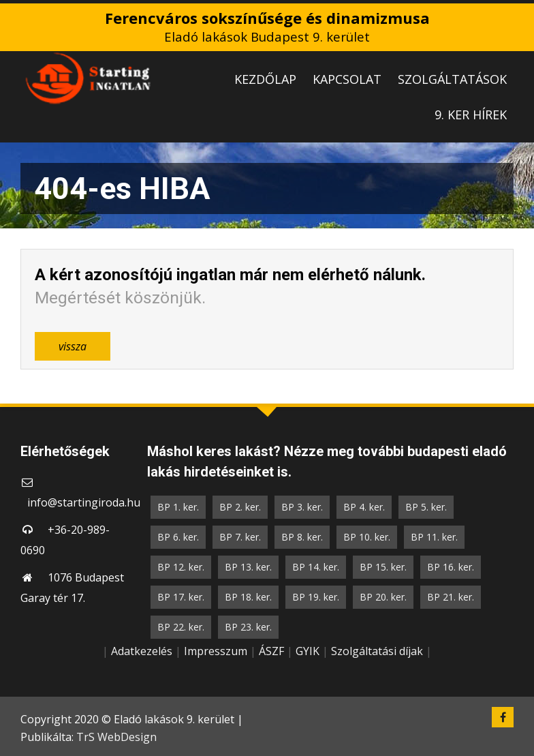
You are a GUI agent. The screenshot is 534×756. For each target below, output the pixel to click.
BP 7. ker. (240, 537)
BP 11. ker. (434, 537)
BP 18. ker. (248, 597)
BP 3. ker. (302, 507)
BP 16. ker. (451, 567)
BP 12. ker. (181, 567)
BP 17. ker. (181, 597)
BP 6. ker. (178, 537)
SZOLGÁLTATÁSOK (452, 79)
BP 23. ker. (248, 627)
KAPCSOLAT (347, 79)
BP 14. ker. (316, 567)
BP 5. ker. (426, 507)
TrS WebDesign (116, 737)
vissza (73, 346)
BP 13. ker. (248, 567)
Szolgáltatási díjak (377, 651)
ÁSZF (271, 651)
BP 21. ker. (451, 597)
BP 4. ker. (364, 507)
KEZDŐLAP (265, 79)
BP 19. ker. (316, 597)
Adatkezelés (142, 651)
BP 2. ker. (240, 507)
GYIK (308, 651)
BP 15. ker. (383, 567)
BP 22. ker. (181, 627)
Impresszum (216, 651)
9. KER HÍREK (471, 115)
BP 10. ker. (367, 537)
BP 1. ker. (178, 507)
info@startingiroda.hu (84, 502)
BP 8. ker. (302, 537)
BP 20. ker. (383, 597)
